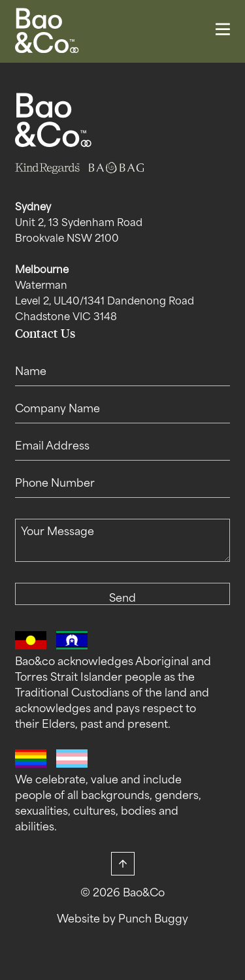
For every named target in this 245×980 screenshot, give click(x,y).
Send (122, 599)
